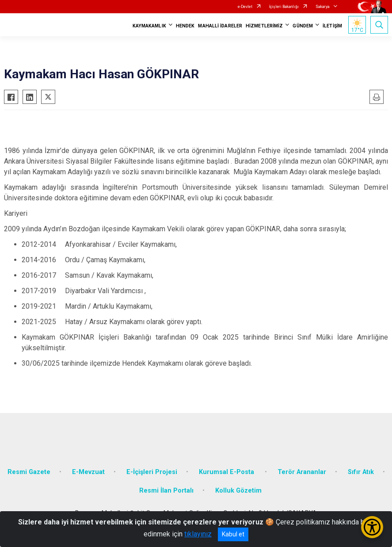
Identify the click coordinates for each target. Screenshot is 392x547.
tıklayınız (198, 534)
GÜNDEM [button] (303, 26)
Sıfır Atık (361, 472)
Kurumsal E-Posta (227, 472)
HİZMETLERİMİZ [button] (264, 26)
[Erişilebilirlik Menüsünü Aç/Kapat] (372, 527)
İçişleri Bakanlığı (284, 7)
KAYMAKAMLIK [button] (149, 26)
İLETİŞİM (332, 26)
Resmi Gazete (29, 472)
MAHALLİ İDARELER (220, 26)
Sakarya (323, 7)
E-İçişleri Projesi (152, 472)
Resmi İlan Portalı (166, 491)
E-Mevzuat (88, 472)
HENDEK (185, 26)
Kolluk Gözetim (238, 491)
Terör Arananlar (302, 472)
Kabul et (233, 534)
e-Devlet (245, 7)
